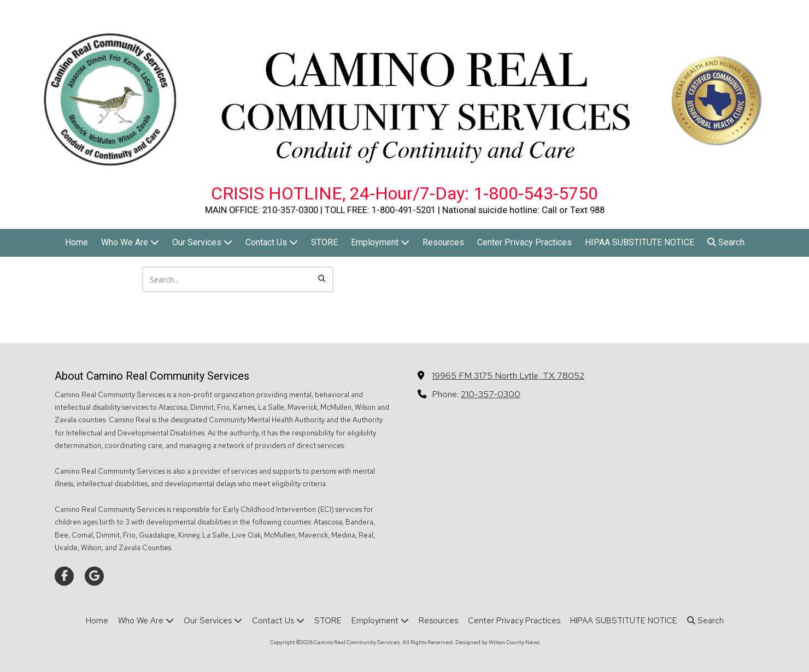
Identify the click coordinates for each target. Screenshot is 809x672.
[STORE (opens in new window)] (324, 243)
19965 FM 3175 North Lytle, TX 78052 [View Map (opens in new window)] (508, 375)
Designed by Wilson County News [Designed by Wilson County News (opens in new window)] (497, 642)
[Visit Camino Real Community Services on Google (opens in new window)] (94, 576)
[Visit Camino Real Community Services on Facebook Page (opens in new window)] (64, 576)
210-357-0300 (491, 394)
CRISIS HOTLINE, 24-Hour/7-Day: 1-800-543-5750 (404, 193)
